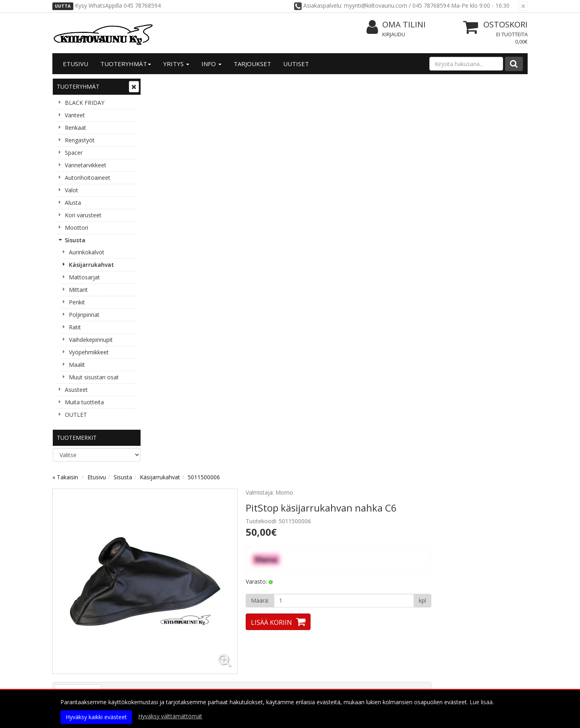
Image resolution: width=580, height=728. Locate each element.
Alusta (73, 203)
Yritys (176, 64)
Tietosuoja (166, 637)
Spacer (74, 153)
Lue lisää (145, 563)
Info (211, 64)
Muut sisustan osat (94, 377)
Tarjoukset (252, 64)
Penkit (77, 302)
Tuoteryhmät (126, 64)
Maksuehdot (169, 673)
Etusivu (76, 64)
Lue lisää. (482, 702)
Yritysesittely (73, 637)
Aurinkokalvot (87, 252)
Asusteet (76, 390)
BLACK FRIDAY (85, 103)
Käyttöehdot (169, 661)
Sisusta (75, 240)
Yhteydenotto (74, 661)
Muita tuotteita (84, 402)
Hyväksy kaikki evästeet (96, 717)
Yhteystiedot (72, 649)
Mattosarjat (84, 277)
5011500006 (300, 85)
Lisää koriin (368, 231)
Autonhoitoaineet (88, 178)
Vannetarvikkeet (86, 165)
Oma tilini (396, 25)
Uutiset (296, 64)
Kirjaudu (394, 34)
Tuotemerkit (77, 438)
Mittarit (78, 290)
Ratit (75, 327)
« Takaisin (162, 85)
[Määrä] (440, 209)
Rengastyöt (80, 140)
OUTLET (76, 415)
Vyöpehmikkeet (89, 352)
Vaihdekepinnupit (91, 340)
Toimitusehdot (172, 649)
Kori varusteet (83, 215)
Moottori (77, 228)
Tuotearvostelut (226, 301)
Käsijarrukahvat (91, 265)
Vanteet (75, 115)
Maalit (77, 365)
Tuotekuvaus (175, 301)
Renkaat (76, 128)
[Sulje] (523, 6)
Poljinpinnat (84, 315)
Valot (71, 190)
